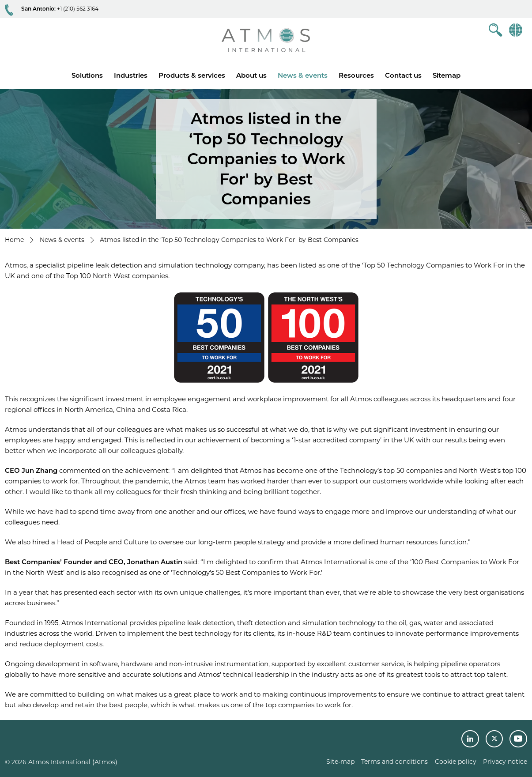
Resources (356, 75)
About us (251, 75)
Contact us (403, 75)
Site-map (340, 762)
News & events (303, 75)
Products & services (192, 75)
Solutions (87, 75)
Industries (131, 75)
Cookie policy (456, 762)
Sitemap (447, 75)
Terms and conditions (394, 762)
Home (14, 240)
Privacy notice (505, 762)
